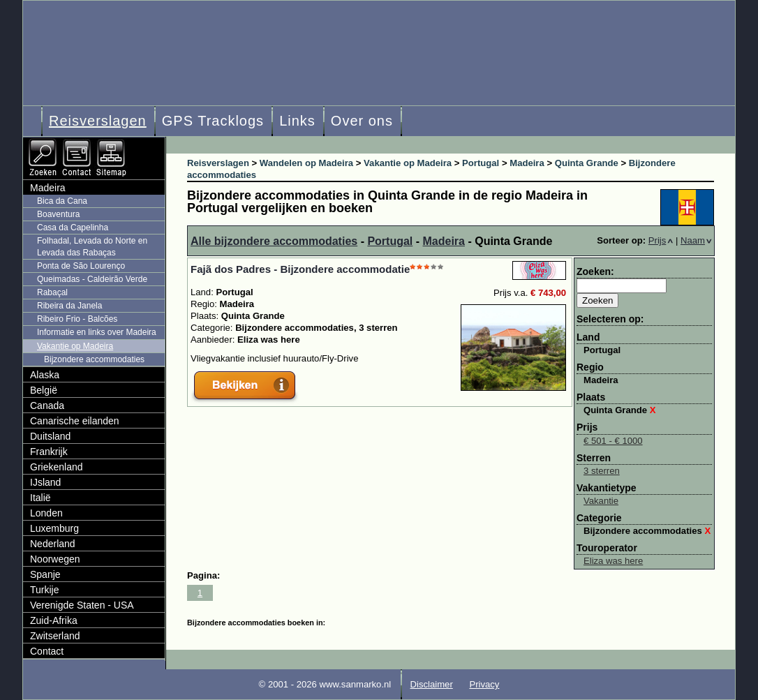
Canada (47, 405)
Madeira (444, 241)
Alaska (45, 375)
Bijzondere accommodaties (647, 531)
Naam (696, 240)
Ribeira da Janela (69, 306)
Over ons (362, 121)
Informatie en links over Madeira (97, 332)
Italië (40, 498)
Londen (46, 513)
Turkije (45, 590)
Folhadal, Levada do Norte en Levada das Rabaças (92, 247)
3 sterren (602, 471)
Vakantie (601, 501)
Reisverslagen (98, 121)
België (44, 390)
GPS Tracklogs (213, 121)
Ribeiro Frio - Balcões (77, 319)
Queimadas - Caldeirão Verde (92, 279)
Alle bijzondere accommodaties (274, 241)
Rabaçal (52, 292)
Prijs (661, 240)
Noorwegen (55, 559)
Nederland (53, 544)
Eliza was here (613, 561)
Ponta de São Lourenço (81, 266)
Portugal (390, 241)
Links (297, 121)
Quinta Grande (619, 410)
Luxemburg (54, 528)
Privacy (484, 684)
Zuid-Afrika (54, 620)
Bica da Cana (62, 201)
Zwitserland (55, 636)
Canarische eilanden (75, 421)
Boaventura (58, 214)
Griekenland (57, 467)
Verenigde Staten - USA (82, 605)
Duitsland (50, 436)
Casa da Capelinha (73, 228)
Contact (47, 651)
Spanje (45, 574)
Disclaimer (432, 684)
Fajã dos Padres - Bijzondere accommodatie (300, 269)
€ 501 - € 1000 (613, 441)
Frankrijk (49, 452)
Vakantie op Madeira (75, 346)
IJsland (45, 482)
